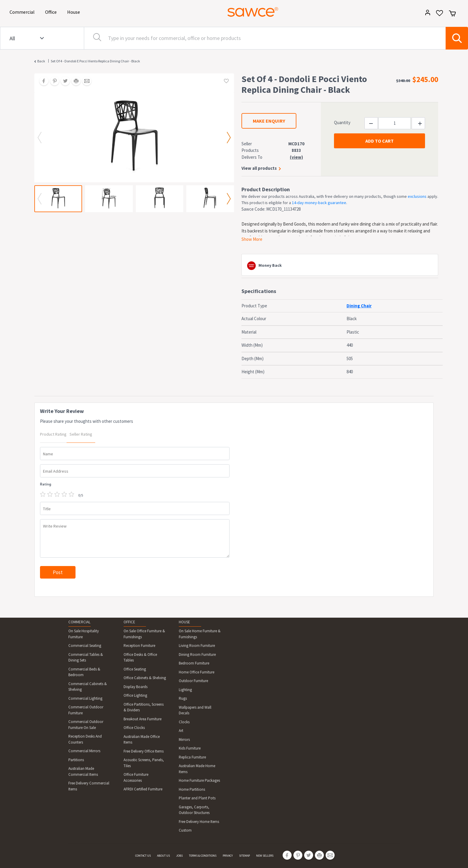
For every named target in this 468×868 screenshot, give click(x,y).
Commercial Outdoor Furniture (86, 710)
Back (41, 61)
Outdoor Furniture (193, 681)
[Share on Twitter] (63, 81)
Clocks (184, 722)
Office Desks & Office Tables (140, 657)
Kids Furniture (190, 748)
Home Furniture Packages (199, 780)
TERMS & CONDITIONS (203, 856)
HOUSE (184, 622)
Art (181, 731)
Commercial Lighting (85, 698)
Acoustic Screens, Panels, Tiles (144, 763)
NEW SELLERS (265, 856)
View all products (259, 168)
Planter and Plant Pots (197, 798)
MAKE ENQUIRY (269, 121)
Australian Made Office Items (142, 740)
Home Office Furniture (197, 672)
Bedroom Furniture (194, 663)
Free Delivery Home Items (199, 822)
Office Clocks (134, 728)
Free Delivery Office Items (144, 751)
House (75, 11)
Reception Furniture (139, 646)
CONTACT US (143, 856)
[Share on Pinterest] (53, 81)
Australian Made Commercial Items (83, 771)
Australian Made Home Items (197, 769)
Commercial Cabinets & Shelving (88, 687)
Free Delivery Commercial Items (89, 786)
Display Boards (136, 687)
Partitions (76, 760)
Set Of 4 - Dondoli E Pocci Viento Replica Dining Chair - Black (95, 61)
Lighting (185, 690)
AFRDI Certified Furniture (143, 789)
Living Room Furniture (197, 646)
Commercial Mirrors (84, 751)
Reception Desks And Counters (85, 739)
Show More (252, 239)
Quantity (342, 122)
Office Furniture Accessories (136, 777)
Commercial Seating (85, 646)
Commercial (23, 11)
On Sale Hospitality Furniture (84, 634)
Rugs (183, 698)
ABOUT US (163, 856)
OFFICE (129, 622)
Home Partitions (192, 789)
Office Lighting (135, 695)
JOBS (179, 856)
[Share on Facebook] (42, 81)
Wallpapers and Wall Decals (195, 710)
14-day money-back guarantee (319, 203)
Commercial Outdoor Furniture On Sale (86, 725)
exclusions (417, 196)
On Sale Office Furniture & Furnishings (144, 634)
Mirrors (184, 740)
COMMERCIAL (79, 622)
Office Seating (135, 669)
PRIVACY (228, 856)
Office (52, 11)
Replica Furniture (192, 757)
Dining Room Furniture (197, 655)
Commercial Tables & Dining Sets (86, 657)
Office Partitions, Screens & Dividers (144, 707)
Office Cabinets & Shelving (145, 678)
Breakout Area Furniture (143, 719)
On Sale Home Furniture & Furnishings (200, 634)
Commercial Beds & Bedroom (84, 672)
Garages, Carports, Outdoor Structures (194, 810)
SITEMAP (244, 856)
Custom (185, 830)
